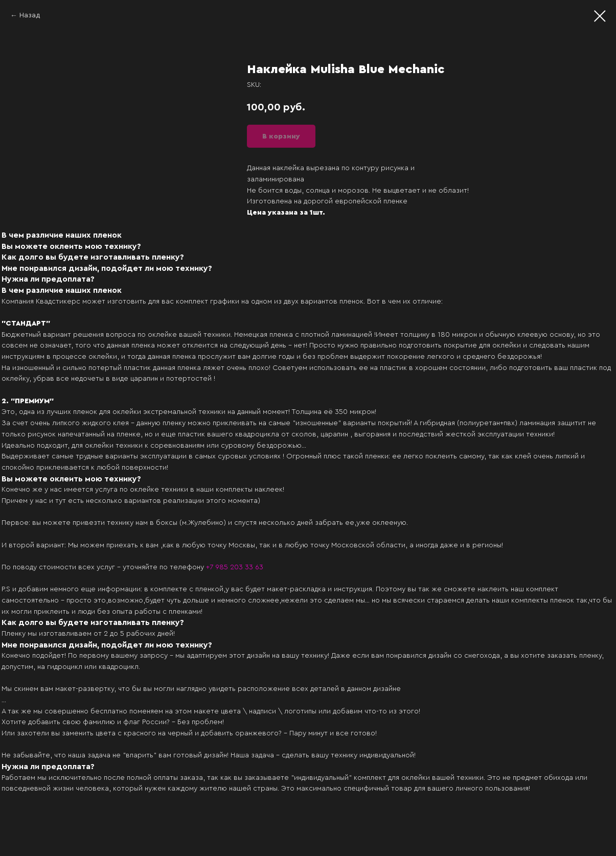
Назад (30, 15)
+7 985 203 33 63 (235, 567)
